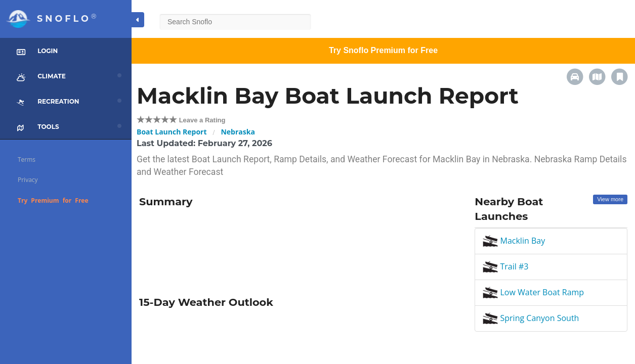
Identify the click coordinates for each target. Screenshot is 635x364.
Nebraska (238, 132)
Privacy (28, 180)
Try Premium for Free (53, 200)
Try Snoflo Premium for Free (383, 50)
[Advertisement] (299, 248)
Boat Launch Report (172, 132)
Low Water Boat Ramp (533, 292)
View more (610, 199)
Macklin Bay (514, 241)
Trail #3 (505, 266)
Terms (27, 160)
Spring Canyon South (531, 318)
